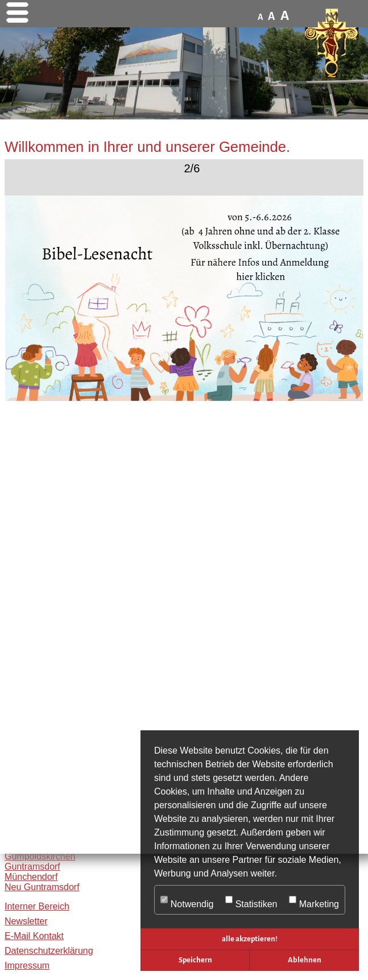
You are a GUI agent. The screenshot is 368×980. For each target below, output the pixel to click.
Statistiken (251, 900)
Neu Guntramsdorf (42, 887)
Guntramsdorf (32, 867)
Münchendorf (31, 877)
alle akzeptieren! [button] (250, 939)
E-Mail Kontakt (34, 936)
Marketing (314, 900)
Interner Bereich (37, 906)
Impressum (27, 965)
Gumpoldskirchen (40, 856)
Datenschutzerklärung (49, 951)
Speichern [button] (195, 960)
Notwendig (187, 900)
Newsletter (26, 921)
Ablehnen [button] (305, 960)
